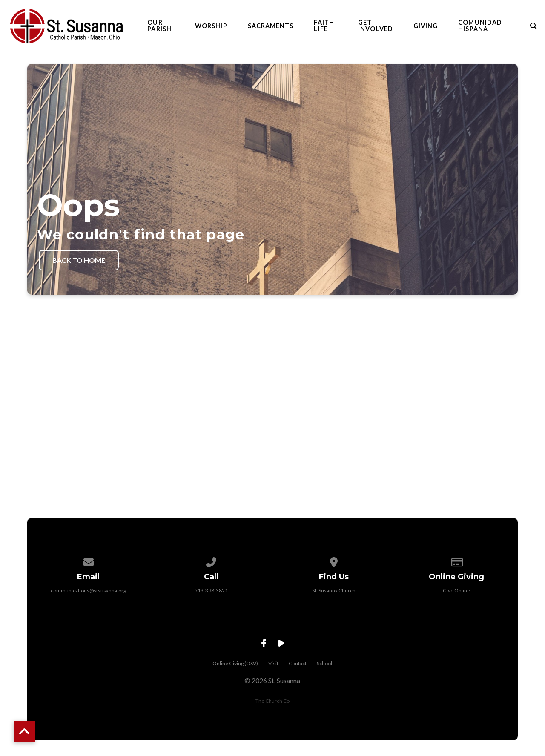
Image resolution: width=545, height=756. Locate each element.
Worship (211, 27)
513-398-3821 (211, 601)
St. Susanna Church (334, 601)
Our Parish (159, 27)
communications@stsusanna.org (88, 601)
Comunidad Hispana (480, 27)
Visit (273, 674)
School (324, 674)
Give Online (456, 601)
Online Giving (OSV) (235, 674)
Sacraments (271, 27)
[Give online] (456, 571)
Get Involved (376, 27)
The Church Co (272, 711)
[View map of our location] (334, 571)
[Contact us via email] (89, 571)
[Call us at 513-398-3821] (211, 571)
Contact (298, 674)
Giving (426, 27)
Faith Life (324, 27)
